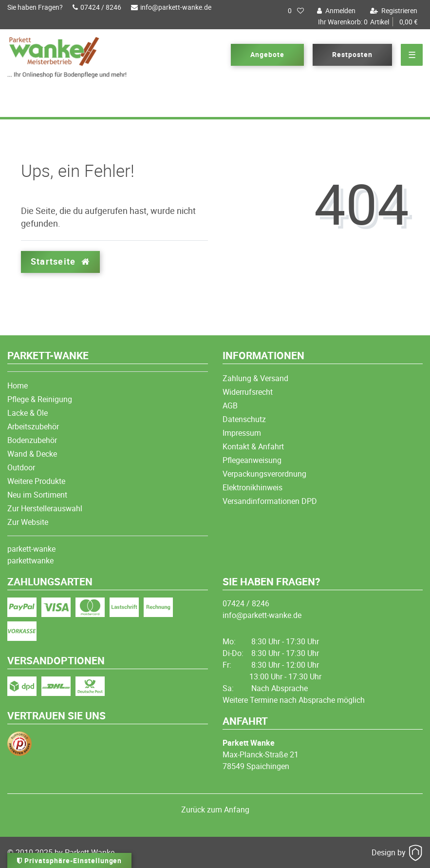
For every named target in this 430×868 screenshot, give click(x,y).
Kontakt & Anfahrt (253, 446)
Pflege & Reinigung (40, 399)
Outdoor (21, 467)
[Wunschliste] (296, 11)
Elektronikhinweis (252, 487)
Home (18, 386)
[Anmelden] (335, 11)
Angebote (267, 54)
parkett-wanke (31, 549)
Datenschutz (244, 419)
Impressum (242, 433)
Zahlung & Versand (255, 378)
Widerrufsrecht (248, 392)
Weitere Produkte (36, 481)
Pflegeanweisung (252, 460)
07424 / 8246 (97, 7)
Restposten (352, 54)
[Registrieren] (393, 11)
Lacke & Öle (28, 413)
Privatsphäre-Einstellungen (69, 860)
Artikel (368, 22)
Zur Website (28, 522)
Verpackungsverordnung (264, 474)
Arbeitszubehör (33, 426)
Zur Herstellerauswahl (45, 508)
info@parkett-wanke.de (171, 7)
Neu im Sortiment (37, 495)
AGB (230, 405)
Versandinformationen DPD (270, 501)
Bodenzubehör (32, 440)
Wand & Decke (32, 454)
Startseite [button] (60, 261)
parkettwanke (30, 560)
